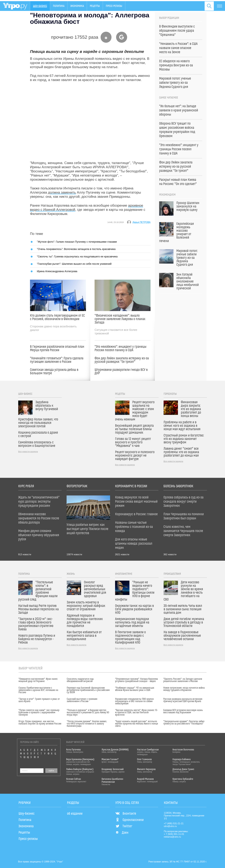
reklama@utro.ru (172, 837)
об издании (75, 814)
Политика (59, 6)
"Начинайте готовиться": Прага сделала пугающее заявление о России (57, 360)
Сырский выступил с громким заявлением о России (82, 700)
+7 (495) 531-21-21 (174, 823)
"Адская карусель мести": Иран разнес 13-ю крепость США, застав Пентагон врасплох (136, 713)
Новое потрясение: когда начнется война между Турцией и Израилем (184, 689)
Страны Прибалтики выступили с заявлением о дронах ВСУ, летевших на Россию (38, 690)
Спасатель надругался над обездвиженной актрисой (80, 680)
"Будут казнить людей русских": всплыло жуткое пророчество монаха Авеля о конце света (137, 724)
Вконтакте (126, 814)
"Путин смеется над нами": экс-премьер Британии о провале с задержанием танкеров (39, 713)
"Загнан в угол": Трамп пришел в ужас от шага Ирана (39, 700)
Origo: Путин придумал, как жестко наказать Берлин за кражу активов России (40, 723)
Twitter (124, 826)
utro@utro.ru (170, 826)
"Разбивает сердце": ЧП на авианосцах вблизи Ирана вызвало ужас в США (135, 689)
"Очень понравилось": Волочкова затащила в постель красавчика (76, 249)
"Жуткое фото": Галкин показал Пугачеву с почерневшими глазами (77, 242)
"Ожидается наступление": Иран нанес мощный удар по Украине (38, 680)
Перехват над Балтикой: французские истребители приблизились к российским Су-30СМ (88, 690)
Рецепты (95, 6)
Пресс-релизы (114, 6)
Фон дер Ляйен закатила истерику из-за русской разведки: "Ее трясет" (122, 360)
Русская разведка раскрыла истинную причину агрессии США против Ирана (183, 700)
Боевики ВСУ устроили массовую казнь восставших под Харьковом (183, 711)
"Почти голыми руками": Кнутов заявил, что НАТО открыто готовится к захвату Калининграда (87, 724)
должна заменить (62, 192)
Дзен (122, 833)
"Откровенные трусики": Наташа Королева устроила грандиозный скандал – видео (136, 680)
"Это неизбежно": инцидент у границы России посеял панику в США (120, 348)
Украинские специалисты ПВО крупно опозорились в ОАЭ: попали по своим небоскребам (134, 701)
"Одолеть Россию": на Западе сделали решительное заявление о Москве (183, 680)
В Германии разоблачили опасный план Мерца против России (57, 348)
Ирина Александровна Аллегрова (57, 271)
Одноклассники (130, 820)
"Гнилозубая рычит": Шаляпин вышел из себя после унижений (74, 264)
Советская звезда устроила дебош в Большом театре (54, 372)
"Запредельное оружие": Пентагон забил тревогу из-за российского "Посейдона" (184, 723)
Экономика (77, 6)
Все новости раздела (28, 452)
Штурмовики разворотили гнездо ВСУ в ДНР (121, 372)
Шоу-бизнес (40, 6)
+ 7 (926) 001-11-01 (174, 834)
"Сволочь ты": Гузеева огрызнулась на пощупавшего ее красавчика (77, 256)
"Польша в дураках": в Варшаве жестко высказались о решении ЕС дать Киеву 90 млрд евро (88, 713)
